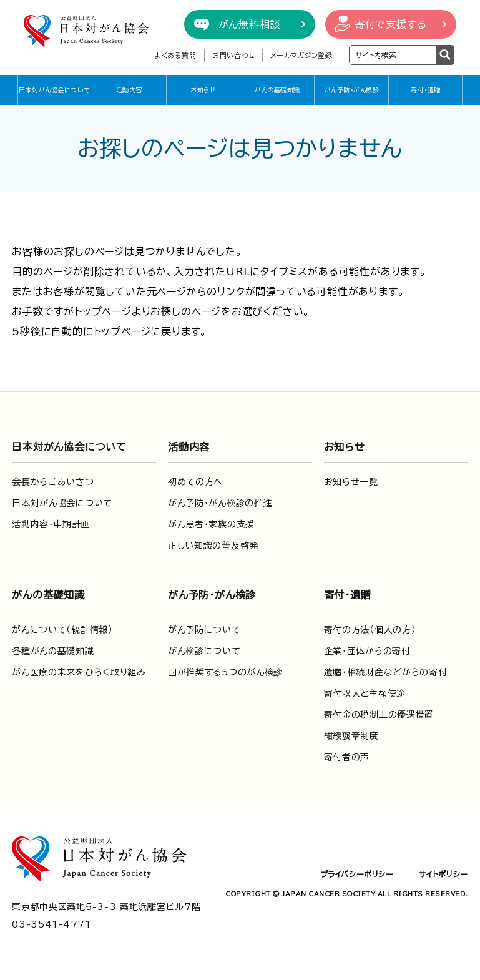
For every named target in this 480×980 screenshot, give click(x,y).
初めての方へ (195, 482)
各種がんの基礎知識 (53, 651)
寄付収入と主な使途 (365, 693)
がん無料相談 (250, 24)
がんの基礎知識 (277, 90)
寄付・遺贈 (426, 90)
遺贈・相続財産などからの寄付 (386, 672)
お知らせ (203, 90)
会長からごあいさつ (53, 482)
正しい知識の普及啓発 (213, 546)
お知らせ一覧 (351, 482)
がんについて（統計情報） (62, 630)
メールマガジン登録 (301, 55)
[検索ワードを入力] (393, 55)
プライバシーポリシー (357, 874)
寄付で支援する (391, 24)
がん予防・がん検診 (352, 90)
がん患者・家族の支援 (211, 524)
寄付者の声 (347, 757)
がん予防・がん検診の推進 (220, 503)
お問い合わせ (234, 55)
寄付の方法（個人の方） (370, 630)
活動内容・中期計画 (51, 524)
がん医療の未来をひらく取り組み (79, 672)
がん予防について (204, 630)
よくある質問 (175, 55)
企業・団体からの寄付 (367, 651)
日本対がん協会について (55, 90)
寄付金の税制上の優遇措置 (379, 715)
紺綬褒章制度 (351, 736)
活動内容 (129, 90)
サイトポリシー (443, 874)
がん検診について (204, 651)
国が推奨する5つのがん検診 (225, 672)
